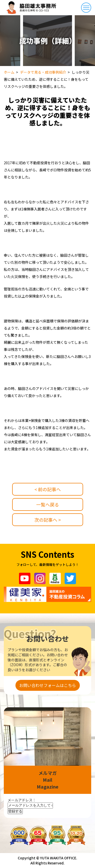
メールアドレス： (22, 800)
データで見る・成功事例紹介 (43, 72)
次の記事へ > (48, 520)
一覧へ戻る (48, 504)
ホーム (9, 72)
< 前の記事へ (48, 489)
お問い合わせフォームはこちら (48, 685)
